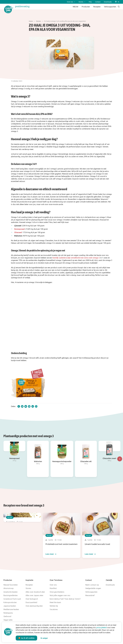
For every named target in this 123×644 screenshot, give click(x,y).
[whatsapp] (36, 406)
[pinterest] (29, 406)
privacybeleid (101, 628)
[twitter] (22, 406)
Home (31, 21)
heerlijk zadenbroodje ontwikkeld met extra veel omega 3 (76, 258)
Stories (38, 21)
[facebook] (19, 406)
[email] (26, 406)
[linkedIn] (33, 406)
